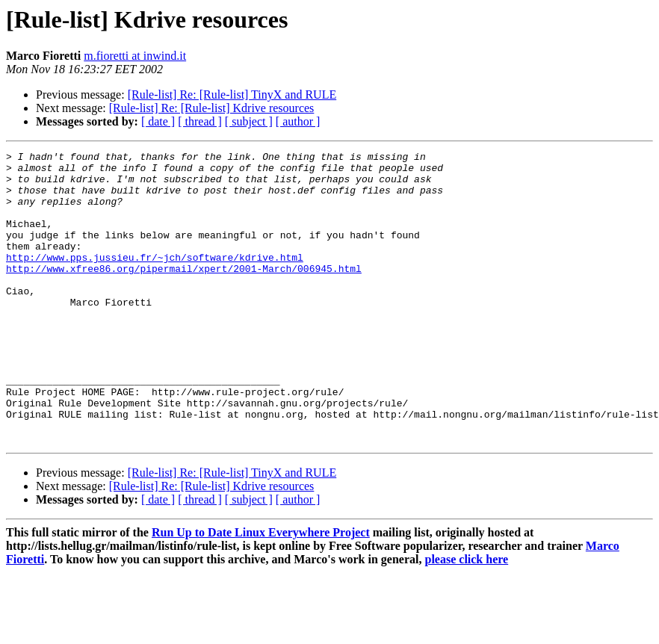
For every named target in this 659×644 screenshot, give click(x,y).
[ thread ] (200, 121)
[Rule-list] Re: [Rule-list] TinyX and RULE (232, 95)
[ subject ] (249, 121)
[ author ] (298, 121)
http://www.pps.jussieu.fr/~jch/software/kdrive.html (155, 279)
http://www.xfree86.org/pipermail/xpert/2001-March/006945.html (184, 293)
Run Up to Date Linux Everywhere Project (261, 591)
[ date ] (158, 121)
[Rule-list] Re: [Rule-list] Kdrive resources (212, 108)
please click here (467, 617)
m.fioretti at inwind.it (135, 56)
